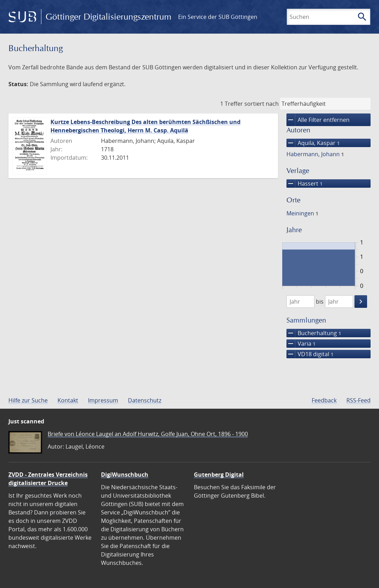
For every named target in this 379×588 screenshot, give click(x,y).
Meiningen (302, 213)
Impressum (103, 400)
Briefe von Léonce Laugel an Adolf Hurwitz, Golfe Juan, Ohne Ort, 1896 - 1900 (148, 434)
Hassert (304, 184)
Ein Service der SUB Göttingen (218, 17)
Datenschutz (145, 400)
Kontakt (68, 400)
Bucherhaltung (314, 333)
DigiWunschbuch (125, 475)
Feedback (324, 400)
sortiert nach (262, 104)
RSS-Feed (358, 400)
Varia (301, 344)
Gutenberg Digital (219, 475)
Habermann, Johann (315, 154)
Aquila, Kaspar (313, 143)
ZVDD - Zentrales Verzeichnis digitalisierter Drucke (48, 479)
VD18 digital (310, 354)
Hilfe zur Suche (28, 400)
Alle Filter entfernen (318, 120)
